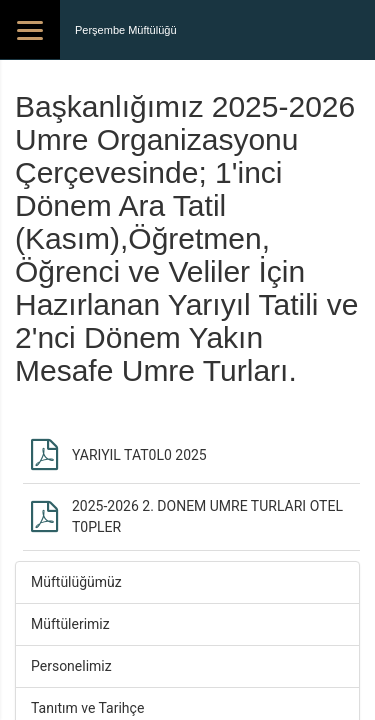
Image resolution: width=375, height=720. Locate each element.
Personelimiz (71, 666)
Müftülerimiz (70, 624)
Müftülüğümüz (76, 582)
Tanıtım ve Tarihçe (87, 708)
